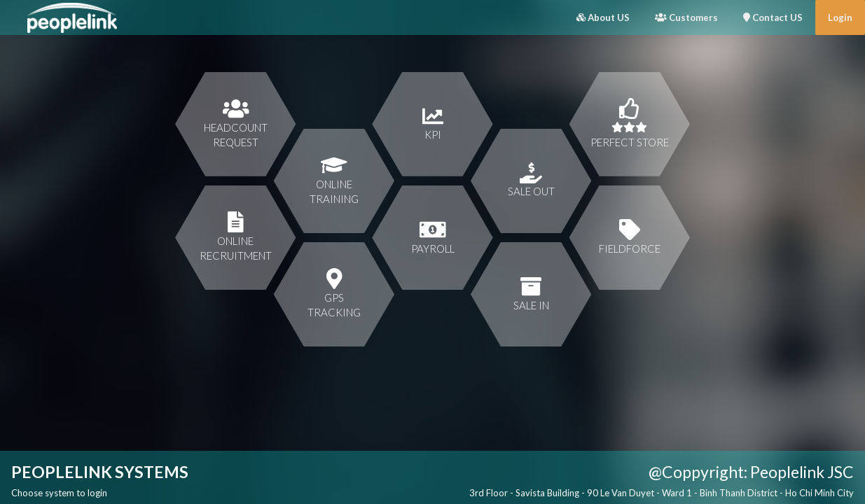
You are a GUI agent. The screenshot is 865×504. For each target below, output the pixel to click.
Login (840, 17)
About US (603, 17)
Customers (686, 17)
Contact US (773, 17)
